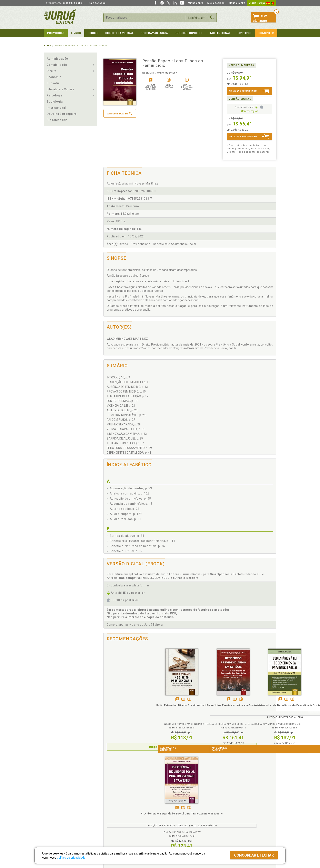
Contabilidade (57, 65)
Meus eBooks (237, 3)
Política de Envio (112, 813)
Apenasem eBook (121, 700)
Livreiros (244, 33)
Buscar (212, 18)
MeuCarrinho (260, 18)
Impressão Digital (54, 809)
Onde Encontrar (53, 821)
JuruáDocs (168, 825)
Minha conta (196, 3)
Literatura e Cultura (61, 89)
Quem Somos (52, 804)
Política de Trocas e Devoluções (122, 809)
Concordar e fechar (254, 855)
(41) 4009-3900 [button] (65, 3)
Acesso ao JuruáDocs (174, 830)
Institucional (220, 33)
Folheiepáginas (133, 700)
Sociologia (55, 102)
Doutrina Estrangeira (62, 114)
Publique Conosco (189, 33)
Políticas (109, 800)
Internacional (56, 108)
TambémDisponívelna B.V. (127, 700)
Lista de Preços (228, 809)
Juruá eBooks (52, 817)
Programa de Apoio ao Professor (180, 813)
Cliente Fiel (167, 804)
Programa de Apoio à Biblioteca (179, 817)
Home (47, 46)
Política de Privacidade (116, 804)
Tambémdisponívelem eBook (164, 700)
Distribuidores (227, 813)
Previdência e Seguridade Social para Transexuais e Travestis (255, 709)
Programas (169, 800)
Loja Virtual (197, 18)
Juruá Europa (262, 3)
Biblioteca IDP (57, 120)
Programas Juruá (154, 33)
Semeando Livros (171, 809)
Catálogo (224, 804)
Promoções (56, 33)
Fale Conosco (52, 826)
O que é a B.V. (110, 825)
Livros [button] (76, 33)
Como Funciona (111, 830)
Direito (52, 71)
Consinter (266, 33)
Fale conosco (97, 3)
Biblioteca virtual (119, 33)
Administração (57, 59)
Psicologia (55, 95)
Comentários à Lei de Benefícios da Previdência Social (211, 709)
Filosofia (53, 83)
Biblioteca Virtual (116, 821)
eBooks (93, 33)
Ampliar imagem (120, 114)
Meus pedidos (216, 3)
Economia (54, 77)
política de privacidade (71, 858)
